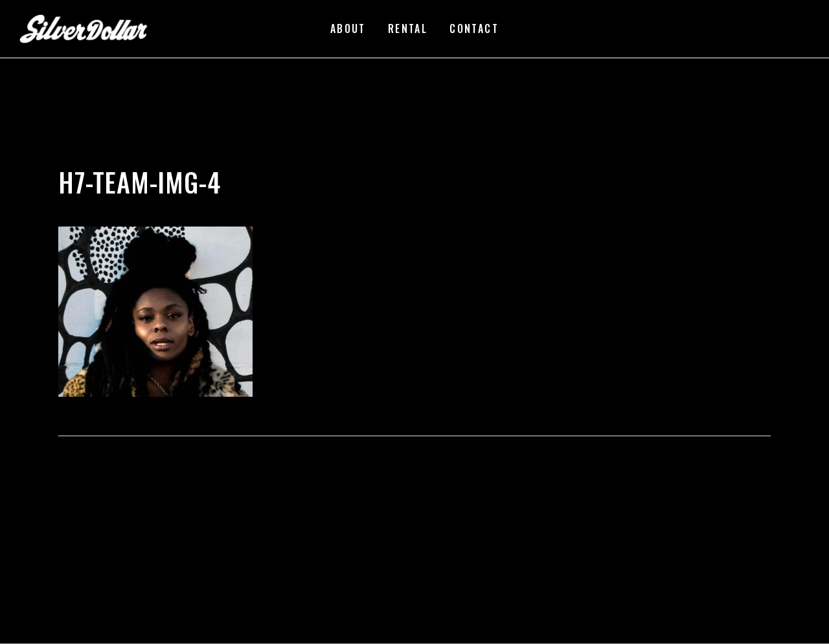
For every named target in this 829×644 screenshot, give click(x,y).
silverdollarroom (104, 161)
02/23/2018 (176, 161)
